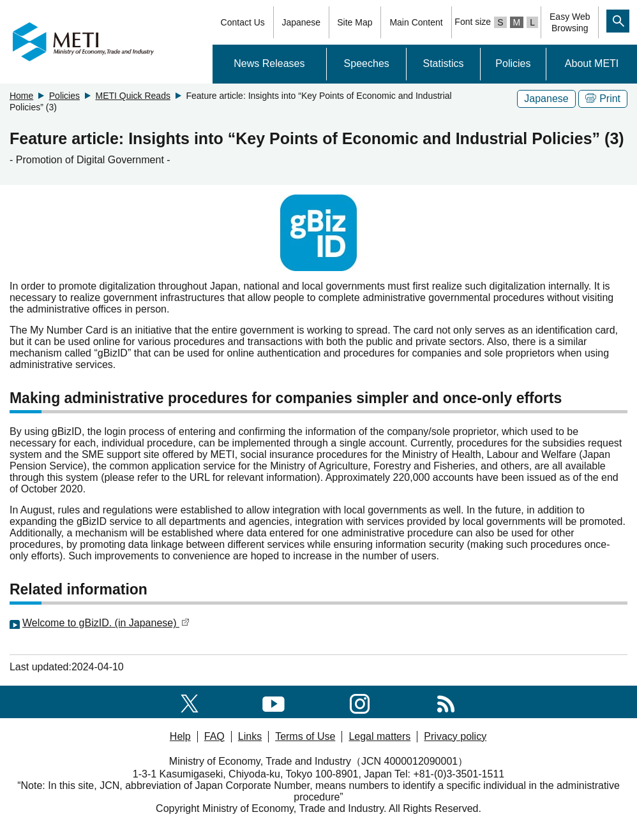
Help (180, 736)
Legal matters (379, 736)
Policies (513, 63)
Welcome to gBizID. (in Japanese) (106, 623)
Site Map (355, 22)
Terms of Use (305, 736)
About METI (592, 63)
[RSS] (446, 701)
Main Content (416, 22)
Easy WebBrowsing (570, 22)
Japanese (301, 22)
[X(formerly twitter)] (190, 701)
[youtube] (274, 701)
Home (21, 96)
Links (250, 736)
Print (603, 99)
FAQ (214, 736)
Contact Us (243, 22)
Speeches (367, 63)
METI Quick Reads (132, 96)
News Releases (269, 63)
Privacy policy (455, 736)
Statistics (443, 63)
